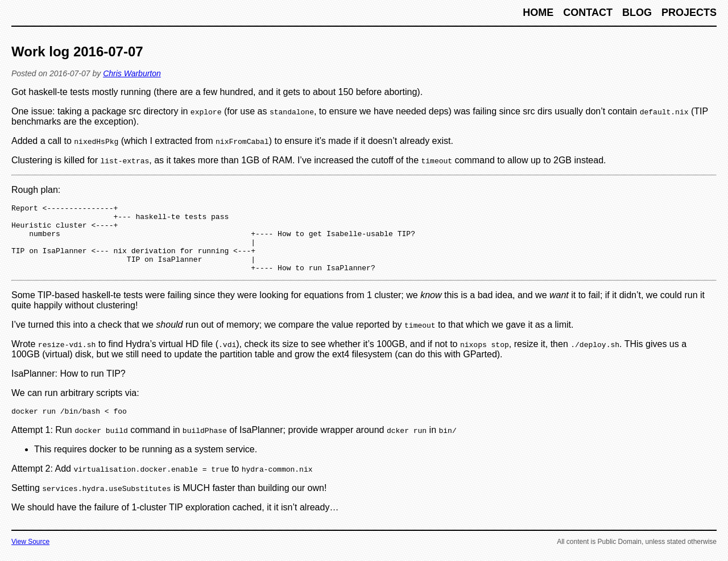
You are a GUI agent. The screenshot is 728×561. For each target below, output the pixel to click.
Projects (689, 13)
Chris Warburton (132, 73)
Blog (638, 13)
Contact (589, 13)
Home (539, 13)
